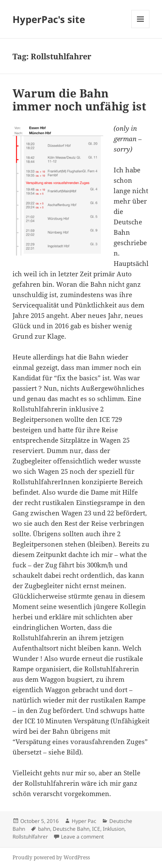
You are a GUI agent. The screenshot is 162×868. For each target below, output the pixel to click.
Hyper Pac (84, 821)
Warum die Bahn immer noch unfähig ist (79, 100)
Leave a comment (82, 837)
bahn (44, 829)
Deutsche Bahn (71, 829)
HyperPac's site (49, 19)
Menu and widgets (141, 28)
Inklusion (114, 829)
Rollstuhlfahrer (30, 837)
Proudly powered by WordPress (51, 857)
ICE (96, 829)
